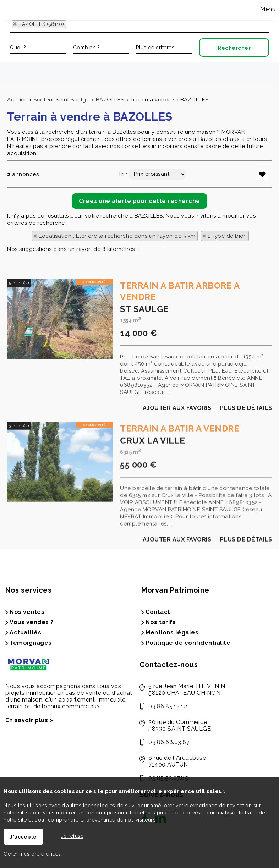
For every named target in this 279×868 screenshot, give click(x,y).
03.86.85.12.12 (168, 706)
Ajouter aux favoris (177, 468)
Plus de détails (246, 468)
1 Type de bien (227, 236)
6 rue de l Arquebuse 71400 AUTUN (177, 761)
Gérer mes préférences (32, 854)
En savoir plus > (29, 720)
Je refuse (72, 836)
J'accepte (23, 837)
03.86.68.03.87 (169, 742)
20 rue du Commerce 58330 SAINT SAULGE (180, 725)
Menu (267, 9)
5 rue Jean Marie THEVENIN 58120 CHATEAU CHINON (187, 690)
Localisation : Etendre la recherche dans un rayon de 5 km (117, 236)
